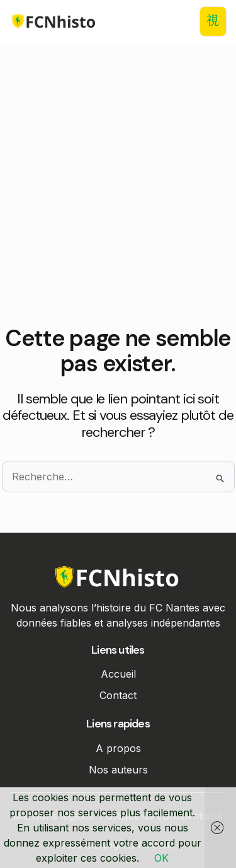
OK (161, 858)
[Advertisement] (118, 201)
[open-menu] (213, 21)
